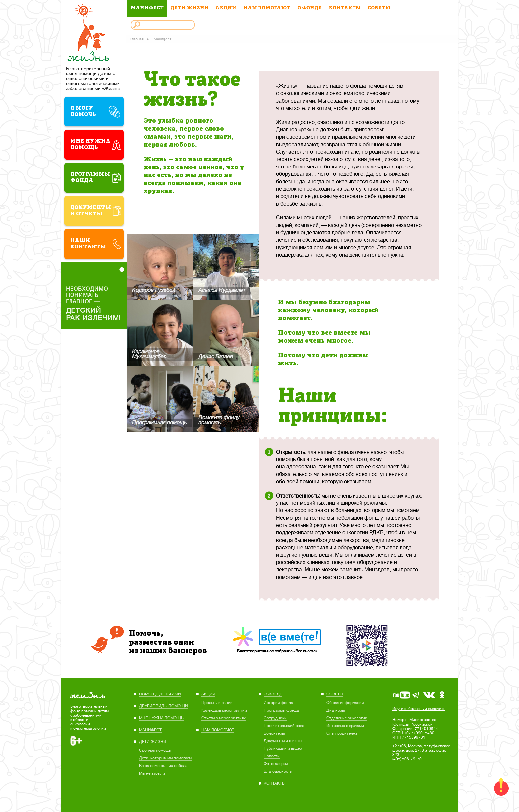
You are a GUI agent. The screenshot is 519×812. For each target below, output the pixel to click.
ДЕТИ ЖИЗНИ (189, 8)
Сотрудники (275, 718)
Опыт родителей (342, 733)
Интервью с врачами (345, 726)
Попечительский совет (285, 726)
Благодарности (278, 771)
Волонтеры (274, 733)
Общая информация (345, 703)
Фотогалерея (276, 764)
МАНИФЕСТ (147, 8)
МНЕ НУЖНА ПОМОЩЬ (161, 718)
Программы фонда (281, 710)
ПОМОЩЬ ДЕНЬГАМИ (160, 694)
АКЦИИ (226, 8)
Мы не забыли (152, 773)
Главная (137, 39)
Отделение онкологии (347, 718)
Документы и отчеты (283, 741)
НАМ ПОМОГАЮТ (267, 8)
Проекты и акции (217, 703)
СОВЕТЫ (379, 8)
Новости (272, 756)
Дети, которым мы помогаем (165, 758)
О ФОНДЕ (309, 8)
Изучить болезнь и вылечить (419, 709)
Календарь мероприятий (224, 710)
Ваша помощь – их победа (163, 766)
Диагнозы (335, 710)
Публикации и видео (283, 748)
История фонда (278, 703)
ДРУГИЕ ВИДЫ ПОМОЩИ (164, 706)
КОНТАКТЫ (345, 8)
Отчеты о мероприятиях (223, 718)
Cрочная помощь (155, 750)
